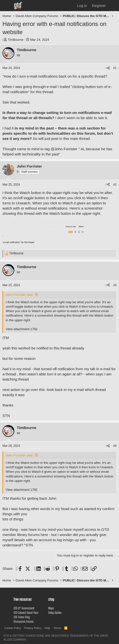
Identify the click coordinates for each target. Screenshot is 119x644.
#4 (115, 446)
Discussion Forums (24, 622)
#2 (115, 185)
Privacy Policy (33, 628)
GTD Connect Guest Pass (26, 613)
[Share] (108, 68)
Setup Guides (55, 613)
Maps (51, 608)
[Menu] (7, 6)
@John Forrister (64, 149)
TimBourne (15, 40)
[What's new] (113, 6)
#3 (115, 285)
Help (47, 628)
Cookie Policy (13, 628)
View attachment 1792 (22, 329)
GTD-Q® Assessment (24, 608)
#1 (115, 68)
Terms (57, 628)
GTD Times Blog (22, 617)
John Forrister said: (19, 295)
